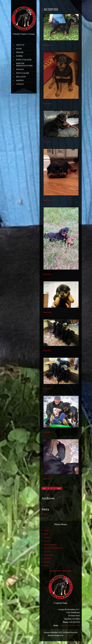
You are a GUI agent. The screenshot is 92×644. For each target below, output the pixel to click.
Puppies (19, 56)
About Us (20, 45)
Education (21, 77)
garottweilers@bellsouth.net (70, 625)
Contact (20, 84)
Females (20, 53)
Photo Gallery (23, 73)
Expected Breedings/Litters (24, 65)
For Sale (20, 70)
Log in (46, 514)
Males (19, 49)
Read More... (48, 45)
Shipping (20, 81)
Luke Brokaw (69, 635)
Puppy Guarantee (24, 60)
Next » (59, 488)
